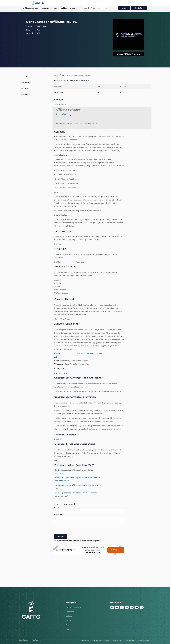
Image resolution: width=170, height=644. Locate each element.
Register (140, 8)
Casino (57, 353)
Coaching (45, 8)
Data (24, 76)
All (56, 357)
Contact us (118, 640)
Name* (57, 508)
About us (85, 640)
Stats (71, 8)
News (54, 8)
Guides (63, 8)
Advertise (130, 640)
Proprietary (64, 114)
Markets (25, 82)
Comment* (58, 515)
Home (55, 75)
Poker (99, 353)
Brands (25, 88)
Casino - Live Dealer (85, 353)
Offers (69, 620)
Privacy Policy (144, 640)
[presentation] (72, 530)
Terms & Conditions (101, 640)
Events (69, 625)
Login (124, 8)
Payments (26, 94)
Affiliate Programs (30, 8)
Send (61, 537)
